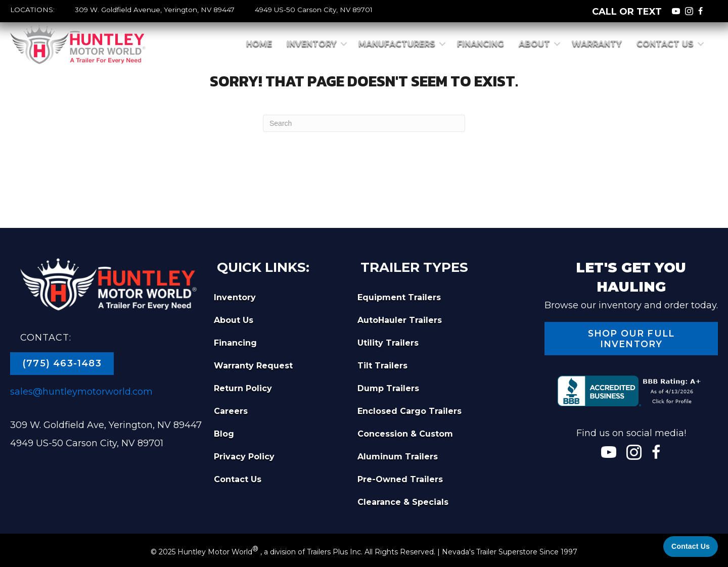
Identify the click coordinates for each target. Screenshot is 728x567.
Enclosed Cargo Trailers (409, 411)
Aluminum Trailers (398, 457)
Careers (231, 411)
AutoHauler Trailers (400, 320)
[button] (344, 44)
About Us (234, 320)
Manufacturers (397, 44)
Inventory (312, 44)
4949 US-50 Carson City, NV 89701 (314, 10)
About (534, 44)
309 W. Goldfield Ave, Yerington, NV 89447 (106, 425)
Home (259, 44)
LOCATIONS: (32, 10)
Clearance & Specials (403, 502)
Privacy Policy (244, 457)
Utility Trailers (388, 343)
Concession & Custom (405, 434)
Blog (224, 434)
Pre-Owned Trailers (400, 479)
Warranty (597, 44)
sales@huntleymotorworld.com (81, 392)
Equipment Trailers (399, 297)
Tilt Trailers (382, 366)
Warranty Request (253, 366)
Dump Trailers (388, 388)
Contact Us (665, 44)
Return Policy (243, 388)
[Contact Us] (691, 547)
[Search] (364, 123)
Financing (481, 44)
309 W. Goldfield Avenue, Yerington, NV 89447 (155, 10)
